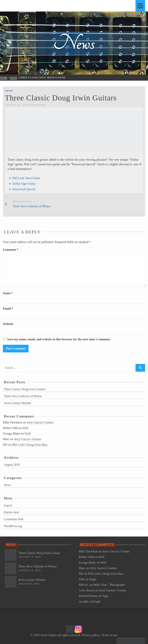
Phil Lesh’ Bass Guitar (26, 178)
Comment (11, 250)
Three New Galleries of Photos (23, 396)
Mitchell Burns (88, 596)
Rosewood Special (24, 189)
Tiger (105, 596)
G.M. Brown (87, 590)
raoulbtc (84, 601)
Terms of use (109, 635)
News (9, 91)
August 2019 (12, 465)
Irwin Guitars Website (17, 403)
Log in (8, 505)
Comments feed (14, 519)
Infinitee (40, 105)
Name (8, 293)
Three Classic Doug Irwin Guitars (25, 389)
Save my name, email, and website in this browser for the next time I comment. (59, 339)
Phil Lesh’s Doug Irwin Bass (30, 445)
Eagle (93, 579)
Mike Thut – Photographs (109, 585)
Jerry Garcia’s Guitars (40, 422)
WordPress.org (13, 526)
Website (8, 324)
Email (8, 309)
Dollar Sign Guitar (24, 184)
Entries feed (11, 512)
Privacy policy (90, 635)
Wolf (25, 428)
